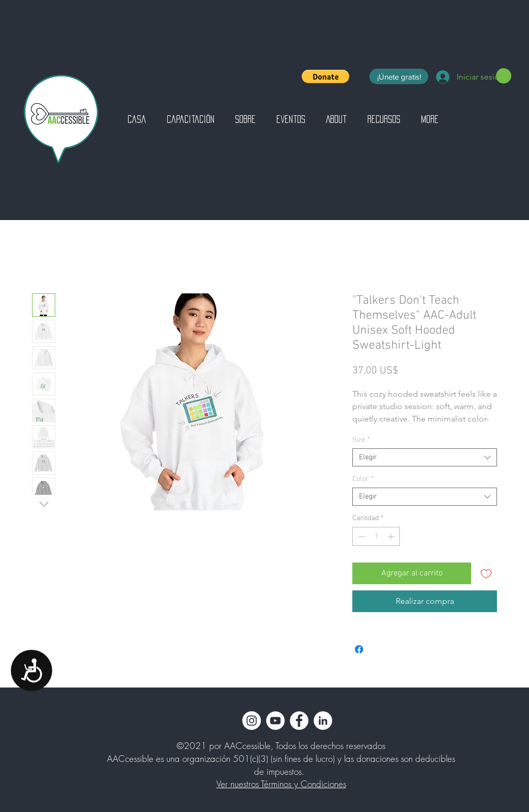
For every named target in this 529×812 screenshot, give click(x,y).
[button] (325, 76)
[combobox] (425, 457)
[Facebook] (299, 721)
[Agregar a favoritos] (486, 573)
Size (361, 440)
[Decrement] (360, 536)
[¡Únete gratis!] (399, 76)
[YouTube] (275, 721)
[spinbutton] (376, 536)
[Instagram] (252, 721)
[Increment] (392, 536)
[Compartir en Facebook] (359, 649)
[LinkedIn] (323, 721)
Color (363, 479)
